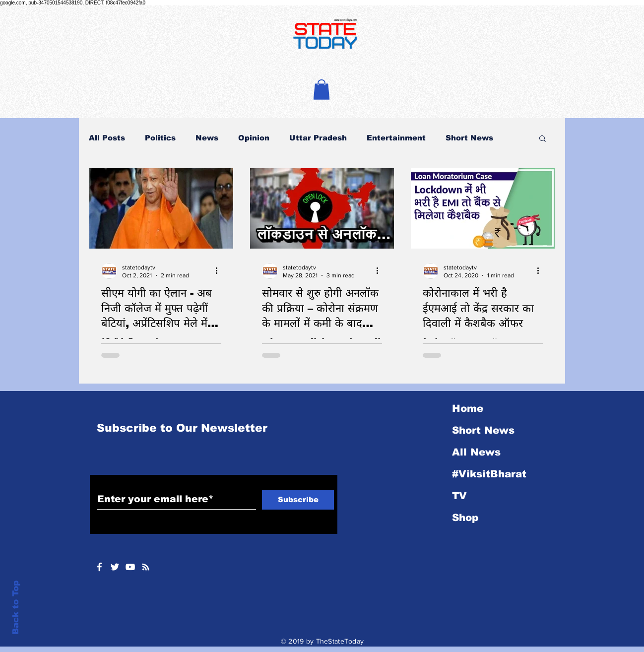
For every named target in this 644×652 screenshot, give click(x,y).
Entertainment (396, 138)
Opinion (254, 138)
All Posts (107, 138)
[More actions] (220, 271)
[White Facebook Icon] (99, 567)
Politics (160, 138)
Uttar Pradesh (318, 138)
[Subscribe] (298, 500)
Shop (465, 518)
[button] (322, 90)
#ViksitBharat (489, 474)
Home (468, 408)
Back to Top (16, 608)
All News (476, 452)
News (207, 138)
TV (459, 496)
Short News (469, 138)
